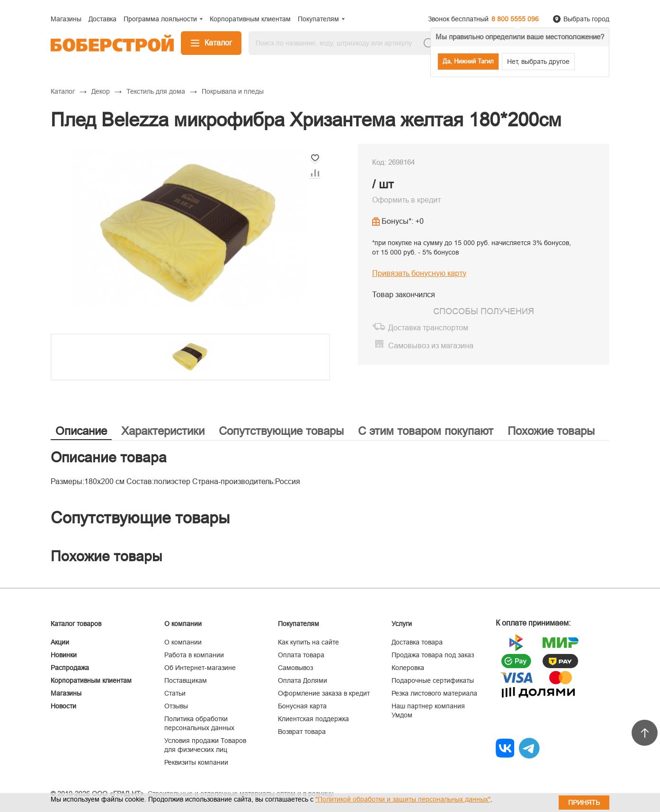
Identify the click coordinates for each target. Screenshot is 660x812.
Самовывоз (295, 668)
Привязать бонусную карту (419, 273)
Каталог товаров (76, 624)
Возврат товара (302, 732)
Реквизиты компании (196, 762)
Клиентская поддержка (313, 719)
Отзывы (176, 706)
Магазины (66, 693)
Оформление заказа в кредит (324, 693)
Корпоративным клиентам (91, 680)
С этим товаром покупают (426, 431)
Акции (60, 642)
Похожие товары (551, 431)
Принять (584, 803)
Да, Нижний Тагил (468, 61)
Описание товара (109, 457)
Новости (63, 706)
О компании (183, 642)
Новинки (64, 655)
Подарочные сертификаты (433, 680)
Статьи (175, 693)
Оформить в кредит (406, 200)
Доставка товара (417, 642)
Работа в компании (194, 655)
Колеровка (408, 668)
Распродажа (70, 668)
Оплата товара (301, 655)
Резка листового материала (434, 693)
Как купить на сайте (308, 642)
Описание (81, 431)
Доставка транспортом (428, 328)
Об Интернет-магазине (200, 668)
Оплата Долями (303, 680)
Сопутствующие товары (281, 431)
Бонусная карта (302, 706)
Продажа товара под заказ (433, 655)
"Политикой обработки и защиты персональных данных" (403, 799)
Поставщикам (186, 680)
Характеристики (163, 431)
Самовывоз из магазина (431, 346)
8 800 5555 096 (515, 19)
